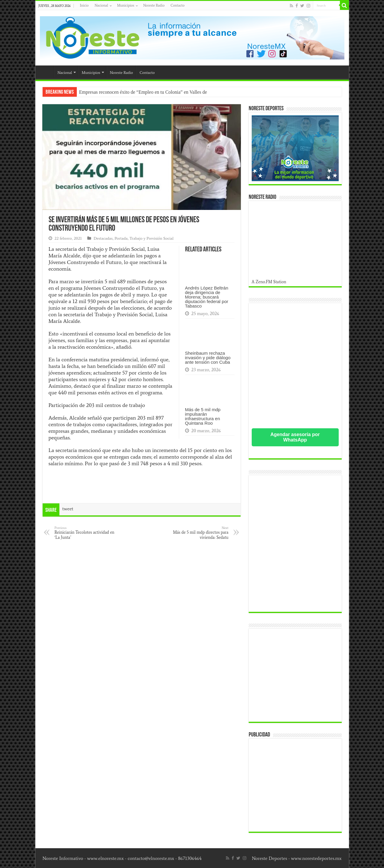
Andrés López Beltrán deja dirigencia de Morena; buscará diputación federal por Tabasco (207, 297)
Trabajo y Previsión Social (152, 238)
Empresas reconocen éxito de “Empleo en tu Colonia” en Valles (140, 92)
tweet (68, 509)
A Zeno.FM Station (269, 282)
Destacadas (103, 238)
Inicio (84, 5)
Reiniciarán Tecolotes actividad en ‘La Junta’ (85, 533)
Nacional (101, 5)
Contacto (178, 5)
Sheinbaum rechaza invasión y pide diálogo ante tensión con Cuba (208, 358)
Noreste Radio (154, 5)
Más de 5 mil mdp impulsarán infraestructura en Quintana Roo (203, 416)
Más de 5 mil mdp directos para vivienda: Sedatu (198, 533)
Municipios (126, 5)
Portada (121, 238)
